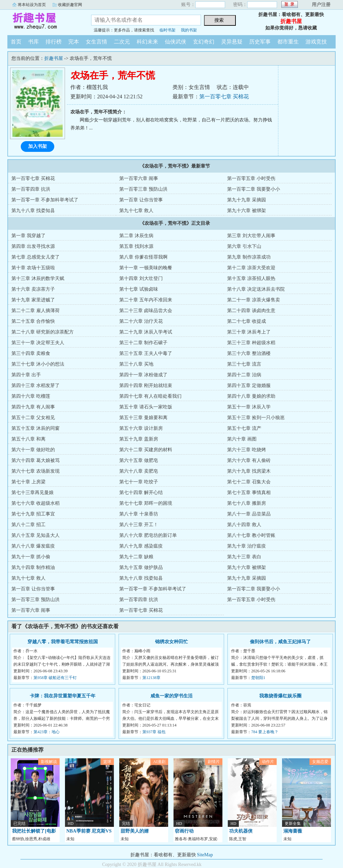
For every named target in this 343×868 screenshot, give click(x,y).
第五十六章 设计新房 (141, 428)
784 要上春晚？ (265, 732)
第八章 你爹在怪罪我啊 (143, 257)
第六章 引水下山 (244, 246)
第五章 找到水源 (136, 246)
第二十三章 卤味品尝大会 (146, 311)
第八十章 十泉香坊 (139, 514)
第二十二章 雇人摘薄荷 (36, 311)
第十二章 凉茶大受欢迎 (251, 268)
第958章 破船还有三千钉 (55, 678)
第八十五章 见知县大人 (36, 535)
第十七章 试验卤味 (139, 289)
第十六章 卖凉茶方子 (33, 289)
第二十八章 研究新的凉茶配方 (43, 332)
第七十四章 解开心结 (141, 493)
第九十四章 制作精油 (33, 567)
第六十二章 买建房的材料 (146, 450)
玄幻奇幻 (204, 42)
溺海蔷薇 (293, 831)
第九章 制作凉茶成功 (249, 257)
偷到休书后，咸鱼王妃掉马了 (280, 642)
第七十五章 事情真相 (249, 493)
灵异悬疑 (232, 42)
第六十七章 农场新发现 (36, 471)
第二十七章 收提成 (247, 321)
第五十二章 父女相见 (33, 418)
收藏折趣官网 (70, 5)
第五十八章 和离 (28, 439)
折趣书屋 (44, 21)
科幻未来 (147, 42)
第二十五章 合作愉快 (33, 321)
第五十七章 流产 (244, 428)
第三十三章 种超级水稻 (251, 343)
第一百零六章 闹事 (139, 178)
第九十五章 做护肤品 (141, 567)
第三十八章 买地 (136, 364)
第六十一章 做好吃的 (33, 450)
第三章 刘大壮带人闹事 (251, 236)
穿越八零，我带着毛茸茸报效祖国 (63, 642)
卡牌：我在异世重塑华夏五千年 (63, 696)
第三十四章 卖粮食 (31, 353)
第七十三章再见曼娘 (32, 493)
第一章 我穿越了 (28, 236)
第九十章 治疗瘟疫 (247, 546)
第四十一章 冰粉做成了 (143, 375)
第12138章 (151, 678)
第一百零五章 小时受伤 (251, 178)
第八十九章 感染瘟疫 (141, 546)
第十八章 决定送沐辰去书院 (256, 289)
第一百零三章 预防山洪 (143, 189)
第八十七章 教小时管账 (251, 535)
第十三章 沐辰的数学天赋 (38, 278)
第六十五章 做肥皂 (139, 460)
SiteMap (205, 855)
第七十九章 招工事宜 (33, 514)
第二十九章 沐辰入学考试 (146, 332)
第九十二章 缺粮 (136, 557)
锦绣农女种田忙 (171, 642)
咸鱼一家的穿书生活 (171, 696)
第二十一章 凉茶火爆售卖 (254, 300)
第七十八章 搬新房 (247, 503)
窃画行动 (184, 831)
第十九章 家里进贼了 (33, 300)
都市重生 (288, 42)
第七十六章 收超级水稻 (36, 503)
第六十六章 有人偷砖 (249, 460)
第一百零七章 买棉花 (224, 97)
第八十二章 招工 (28, 525)
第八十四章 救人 (244, 525)
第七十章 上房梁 (28, 482)
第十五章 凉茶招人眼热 (251, 278)
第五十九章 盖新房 (139, 439)
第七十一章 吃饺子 (139, 482)
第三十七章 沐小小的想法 (38, 364)
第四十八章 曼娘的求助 (251, 396)
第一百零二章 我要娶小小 (254, 189)
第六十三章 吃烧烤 (247, 450)
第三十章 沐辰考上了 (249, 332)
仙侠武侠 (176, 42)
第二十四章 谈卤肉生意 (251, 311)
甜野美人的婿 (135, 831)
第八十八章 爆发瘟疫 (33, 546)
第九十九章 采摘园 (247, 200)
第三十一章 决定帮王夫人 (38, 343)
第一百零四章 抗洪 (31, 189)
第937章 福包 (154, 732)
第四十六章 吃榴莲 (31, 396)
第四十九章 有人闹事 (33, 407)
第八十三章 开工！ (139, 525)
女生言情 (96, 42)
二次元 (122, 42)
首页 (16, 42)
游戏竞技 (316, 42)
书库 (33, 42)
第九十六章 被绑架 (247, 211)
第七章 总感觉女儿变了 (36, 257)
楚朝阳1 (258, 678)
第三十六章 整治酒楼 (249, 353)
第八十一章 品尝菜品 (249, 514)
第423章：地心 (47, 732)
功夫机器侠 (241, 831)
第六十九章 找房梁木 (249, 471)
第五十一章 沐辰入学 (249, 407)
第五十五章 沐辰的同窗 (36, 428)
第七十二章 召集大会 (249, 482)
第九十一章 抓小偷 (31, 557)
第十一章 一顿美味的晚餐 (146, 268)
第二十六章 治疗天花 (141, 321)
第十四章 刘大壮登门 (141, 278)
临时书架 (167, 30)
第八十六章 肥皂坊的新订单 (148, 535)
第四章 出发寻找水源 (33, 246)
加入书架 (38, 146)
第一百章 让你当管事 (141, 200)
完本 (74, 42)
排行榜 (54, 42)
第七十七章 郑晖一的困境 (146, 503)
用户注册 (321, 5)
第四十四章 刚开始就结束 (146, 385)
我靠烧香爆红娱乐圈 (280, 696)
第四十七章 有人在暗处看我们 (150, 396)
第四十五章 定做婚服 (249, 385)
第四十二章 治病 (244, 375)
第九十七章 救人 (136, 211)
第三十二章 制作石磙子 (143, 343)
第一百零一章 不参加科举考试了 (45, 200)
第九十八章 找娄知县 (33, 211)
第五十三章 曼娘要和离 (143, 418)
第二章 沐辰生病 (136, 236)
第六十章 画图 (242, 439)
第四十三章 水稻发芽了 (36, 385)
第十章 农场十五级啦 (33, 268)
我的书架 (189, 30)
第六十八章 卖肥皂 (139, 471)
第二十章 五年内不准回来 (146, 300)
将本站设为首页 (32, 5)
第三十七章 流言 (244, 364)
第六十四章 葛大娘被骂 (36, 460)
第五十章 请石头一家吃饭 (146, 407)
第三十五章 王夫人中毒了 (146, 353)
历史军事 (260, 42)
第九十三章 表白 (244, 557)
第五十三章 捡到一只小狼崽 (256, 418)
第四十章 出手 (26, 375)
